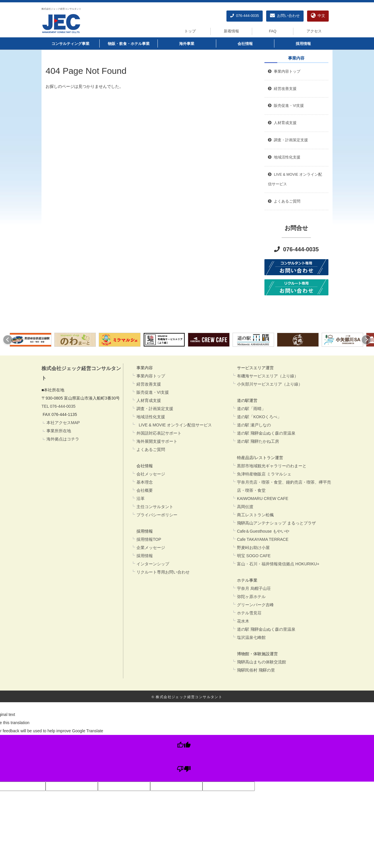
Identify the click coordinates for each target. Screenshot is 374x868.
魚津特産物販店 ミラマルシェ (264, 474)
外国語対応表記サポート (159, 433)
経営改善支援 (282, 89)
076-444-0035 (245, 16)
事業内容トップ (284, 72)
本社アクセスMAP (63, 423)
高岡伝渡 (245, 507)
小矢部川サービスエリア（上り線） (270, 384)
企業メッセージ (151, 548)
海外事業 (187, 44)
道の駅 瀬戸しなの (254, 425)
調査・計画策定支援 (155, 409)
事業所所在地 (59, 431)
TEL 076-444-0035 (58, 406)
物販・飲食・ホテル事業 (129, 44)
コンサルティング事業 (70, 44)
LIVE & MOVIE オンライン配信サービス (174, 425)
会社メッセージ (151, 474)
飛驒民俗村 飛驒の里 (256, 670)
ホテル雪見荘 (249, 613)
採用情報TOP (149, 539)
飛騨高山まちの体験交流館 (262, 662)
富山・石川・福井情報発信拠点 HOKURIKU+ (278, 564)
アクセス (314, 31)
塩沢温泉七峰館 (251, 637)
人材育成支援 (149, 400)
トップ (190, 31)
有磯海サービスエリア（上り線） (268, 376)
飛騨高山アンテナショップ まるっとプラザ (276, 523)
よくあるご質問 (151, 449)
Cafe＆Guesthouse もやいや (263, 531)
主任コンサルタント (155, 507)
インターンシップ (153, 564)
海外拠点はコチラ (63, 439)
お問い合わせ (285, 16)
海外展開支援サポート (157, 441)
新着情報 (231, 31)
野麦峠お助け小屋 (253, 548)
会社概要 (145, 490)
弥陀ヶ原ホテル (251, 597)
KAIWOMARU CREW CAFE (263, 499)
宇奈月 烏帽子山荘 (254, 588)
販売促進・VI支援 (153, 392)
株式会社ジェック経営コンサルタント (61, 9)
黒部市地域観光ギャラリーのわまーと (272, 466)
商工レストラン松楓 (255, 515)
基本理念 (145, 482)
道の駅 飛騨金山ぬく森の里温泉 (266, 433)
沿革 (141, 499)
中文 (318, 16)
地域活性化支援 (151, 417)
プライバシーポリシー (157, 515)
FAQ (273, 31)
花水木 (243, 621)
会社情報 (245, 44)
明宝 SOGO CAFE (254, 556)
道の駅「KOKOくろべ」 (259, 417)
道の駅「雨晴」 (251, 409)
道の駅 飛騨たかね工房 (258, 441)
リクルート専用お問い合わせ (163, 572)
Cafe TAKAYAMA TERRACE (263, 539)
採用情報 (303, 44)
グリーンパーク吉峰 (255, 605)
